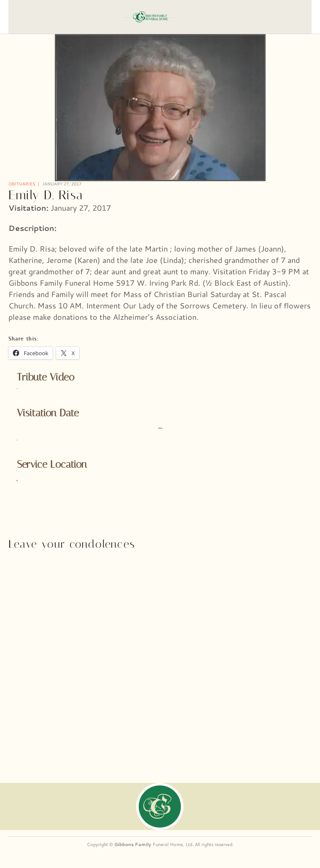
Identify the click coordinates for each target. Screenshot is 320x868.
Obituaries (22, 184)
